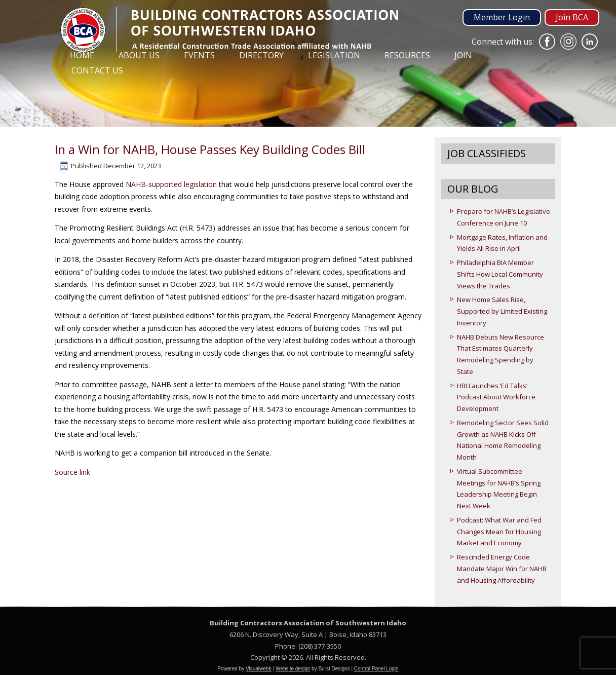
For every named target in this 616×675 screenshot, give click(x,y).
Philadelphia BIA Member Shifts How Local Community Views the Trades (500, 274)
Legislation (334, 55)
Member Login (502, 17)
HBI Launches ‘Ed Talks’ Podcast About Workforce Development (496, 397)
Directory (261, 55)
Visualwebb (259, 669)
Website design (293, 669)
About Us (139, 55)
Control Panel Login (376, 669)
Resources (407, 55)
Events (199, 55)
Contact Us (97, 70)
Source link (72, 472)
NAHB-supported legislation (171, 184)
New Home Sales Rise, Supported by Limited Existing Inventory (502, 311)
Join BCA (572, 17)
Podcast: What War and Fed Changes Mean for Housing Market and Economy (499, 532)
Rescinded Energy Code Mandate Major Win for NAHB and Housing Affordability (502, 569)
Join (463, 55)
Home (82, 55)
